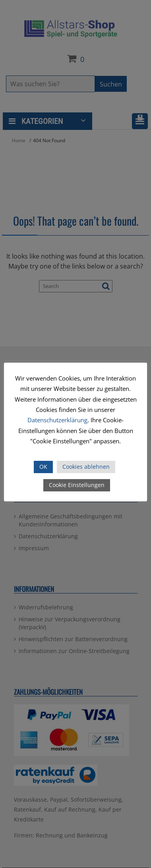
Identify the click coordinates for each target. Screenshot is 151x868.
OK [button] (43, 467)
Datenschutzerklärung (57, 420)
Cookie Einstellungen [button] (77, 485)
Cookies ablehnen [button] (86, 467)
